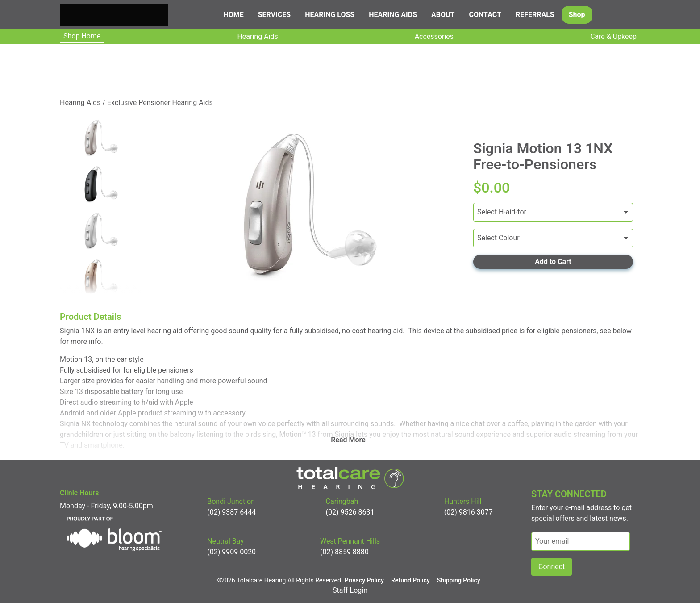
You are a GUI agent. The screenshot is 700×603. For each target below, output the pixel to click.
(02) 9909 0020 (231, 552)
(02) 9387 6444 (231, 512)
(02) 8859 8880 (344, 552)
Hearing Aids (257, 36)
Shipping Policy (459, 580)
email (540, 528)
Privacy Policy (364, 580)
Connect (552, 567)
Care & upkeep (613, 36)
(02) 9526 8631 (350, 512)
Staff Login (350, 590)
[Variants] (553, 212)
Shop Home (82, 36)
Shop (577, 15)
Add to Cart (553, 262)
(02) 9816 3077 (469, 512)
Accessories (434, 36)
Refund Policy (410, 580)
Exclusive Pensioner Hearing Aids (160, 103)
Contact (485, 15)
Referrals (535, 15)
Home (233, 15)
